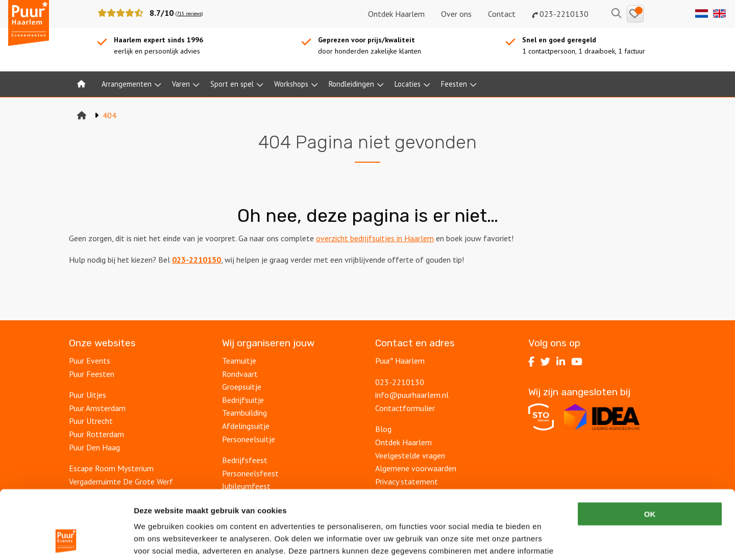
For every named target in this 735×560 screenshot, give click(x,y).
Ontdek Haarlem (396, 14)
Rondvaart (240, 374)
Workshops (291, 84)
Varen (181, 84)
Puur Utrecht (91, 421)
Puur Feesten (92, 374)
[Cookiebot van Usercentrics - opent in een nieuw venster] (66, 540)
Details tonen (552, 540)
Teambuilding (244, 413)
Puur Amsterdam (97, 408)
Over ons (456, 14)
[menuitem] (81, 84)
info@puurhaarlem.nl (412, 395)
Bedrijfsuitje (243, 400)
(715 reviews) (189, 14)
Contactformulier (405, 408)
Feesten (454, 84)
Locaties (408, 84)
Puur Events (90, 361)
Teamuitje (239, 361)
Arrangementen (127, 84)
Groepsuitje (242, 387)
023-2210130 (560, 14)
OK (650, 450)
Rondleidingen (351, 84)
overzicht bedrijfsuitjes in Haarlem (375, 238)
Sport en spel (232, 84)
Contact (502, 14)
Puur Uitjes (88, 395)
